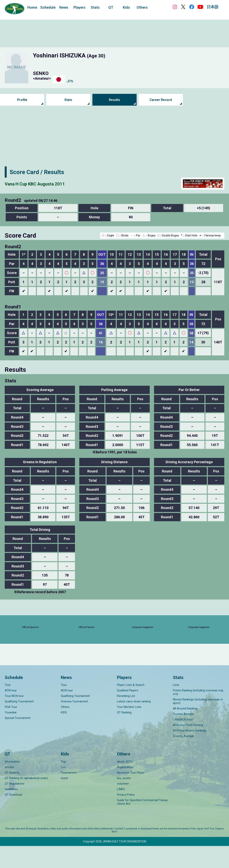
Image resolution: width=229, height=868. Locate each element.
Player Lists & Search (131, 707)
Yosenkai (11, 734)
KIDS (64, 734)
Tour (8, 707)
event (64, 800)
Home (32, 7)
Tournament (69, 795)
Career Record (161, 100)
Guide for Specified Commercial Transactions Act (142, 824)
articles (9, 789)
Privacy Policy (126, 817)
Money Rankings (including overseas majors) (198, 723)
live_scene (124, 800)
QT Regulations (15, 806)
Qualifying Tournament (19, 723)
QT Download (13, 817)
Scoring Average (183, 736)
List (63, 789)
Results (114, 100)
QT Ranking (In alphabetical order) (26, 800)
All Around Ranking (185, 731)
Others (65, 729)
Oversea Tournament (74, 723)
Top (63, 784)
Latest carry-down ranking (134, 723)
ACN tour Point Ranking (188, 747)
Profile (22, 100)
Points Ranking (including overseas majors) (198, 714)
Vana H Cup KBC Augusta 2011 (46, 183)
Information (12, 784)
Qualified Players (128, 712)
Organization (125, 789)
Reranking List (126, 718)
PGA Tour (11, 729)
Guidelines (11, 811)
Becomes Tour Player (131, 795)
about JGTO (125, 784)
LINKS (121, 811)
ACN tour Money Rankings (190, 753)
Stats (68, 100)
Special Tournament (18, 740)
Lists (176, 707)
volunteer (123, 806)
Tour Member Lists (129, 729)
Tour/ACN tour (14, 718)
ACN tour (11, 712)
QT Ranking (124, 734)
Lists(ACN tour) (183, 742)
